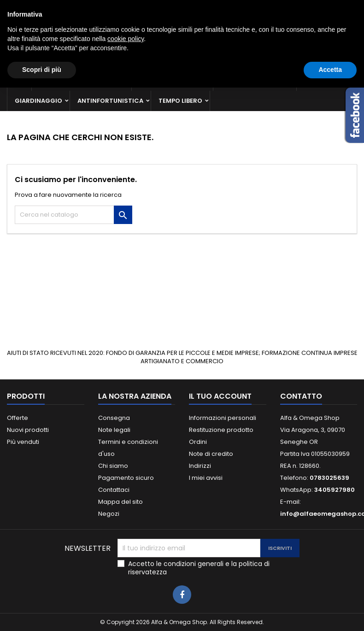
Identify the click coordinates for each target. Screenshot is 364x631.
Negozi (109, 514)
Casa (313, 80)
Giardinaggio (38, 101)
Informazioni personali (223, 418)
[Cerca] (182, 43)
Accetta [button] (330, 613)
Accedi (287, 8)
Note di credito (211, 454)
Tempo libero (180, 101)
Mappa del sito (120, 502)
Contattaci (114, 490)
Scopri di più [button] (42, 613)
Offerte (18, 418)
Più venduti (23, 442)
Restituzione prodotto (221, 430)
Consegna (114, 418)
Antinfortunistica (110, 101)
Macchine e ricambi (172, 80)
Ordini (198, 442)
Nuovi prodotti (28, 430)
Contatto (20, 8)
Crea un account (331, 8)
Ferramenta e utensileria (82, 80)
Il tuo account (220, 396)
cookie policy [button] (126, 582)
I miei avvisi (206, 478)
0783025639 (93, 8)
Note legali (114, 430)
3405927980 (171, 8)
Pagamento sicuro (126, 478)
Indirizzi (200, 466)
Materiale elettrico (255, 80)
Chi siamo (113, 466)
